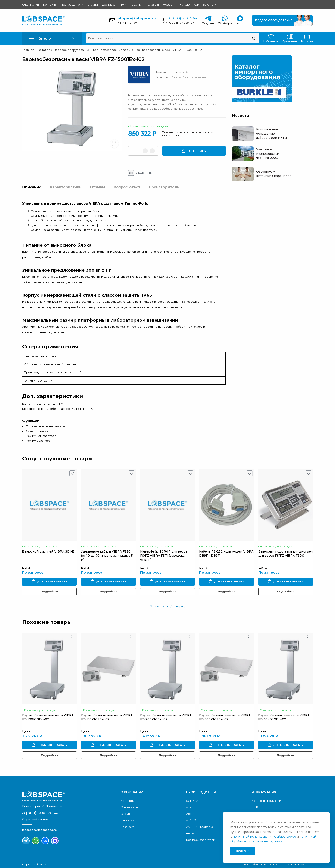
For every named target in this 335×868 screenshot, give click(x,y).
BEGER (191, 828)
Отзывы (153, 4)
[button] (52, 38)
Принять (243, 851)
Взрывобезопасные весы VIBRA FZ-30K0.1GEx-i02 (284, 712)
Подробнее (49, 586)
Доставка (109, 4)
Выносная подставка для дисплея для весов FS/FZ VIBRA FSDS (285, 548)
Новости (169, 4)
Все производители (201, 834)
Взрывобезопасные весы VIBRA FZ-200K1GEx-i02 (166, 712)
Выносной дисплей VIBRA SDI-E (48, 546)
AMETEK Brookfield (200, 821)
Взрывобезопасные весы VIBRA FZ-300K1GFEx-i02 (225, 712)
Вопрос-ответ (127, 187)
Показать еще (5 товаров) (167, 601)
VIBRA (194, 72)
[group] (77, 108)
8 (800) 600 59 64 (183, 18)
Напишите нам (127, 23)
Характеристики (66, 187)
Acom (190, 808)
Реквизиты (128, 821)
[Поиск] (254, 38)
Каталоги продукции (266, 795)
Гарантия (137, 4)
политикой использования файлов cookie (264, 837)
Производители (72, 4)
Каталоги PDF (189, 4)
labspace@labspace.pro (137, 18)
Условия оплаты (263, 808)
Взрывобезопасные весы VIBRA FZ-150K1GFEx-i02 (107, 712)
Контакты (50, 4)
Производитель (164, 187)
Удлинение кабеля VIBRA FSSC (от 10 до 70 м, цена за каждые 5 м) (107, 550)
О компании (31, 4)
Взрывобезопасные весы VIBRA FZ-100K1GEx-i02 (48, 712)
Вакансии (209, 4)
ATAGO (191, 815)
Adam (190, 802)
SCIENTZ (192, 795)
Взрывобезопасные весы (201, 77)
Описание (32, 187)
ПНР (123, 4)
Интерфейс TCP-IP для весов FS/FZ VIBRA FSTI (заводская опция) (164, 550)
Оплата (93, 4)
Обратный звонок (182, 23)
